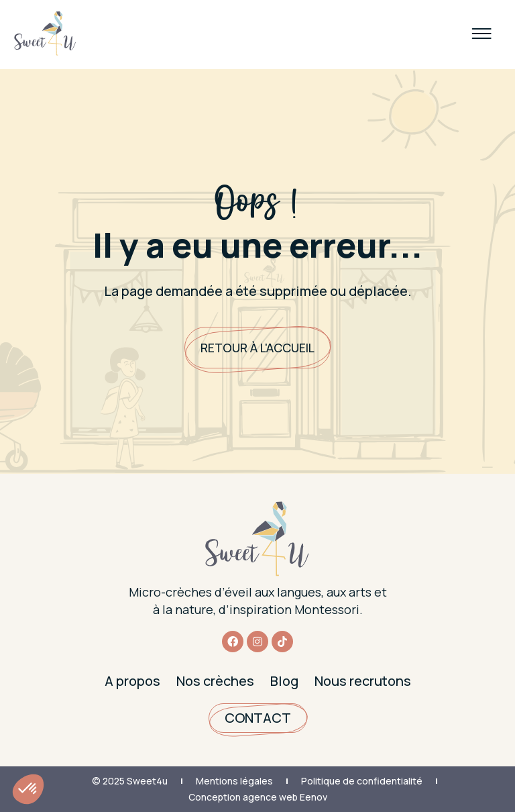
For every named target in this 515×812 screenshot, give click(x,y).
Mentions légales (234, 781)
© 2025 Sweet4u (130, 781)
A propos (132, 681)
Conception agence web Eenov (258, 797)
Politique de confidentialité (362, 781)
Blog (284, 681)
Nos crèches (215, 681)
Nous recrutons (363, 681)
